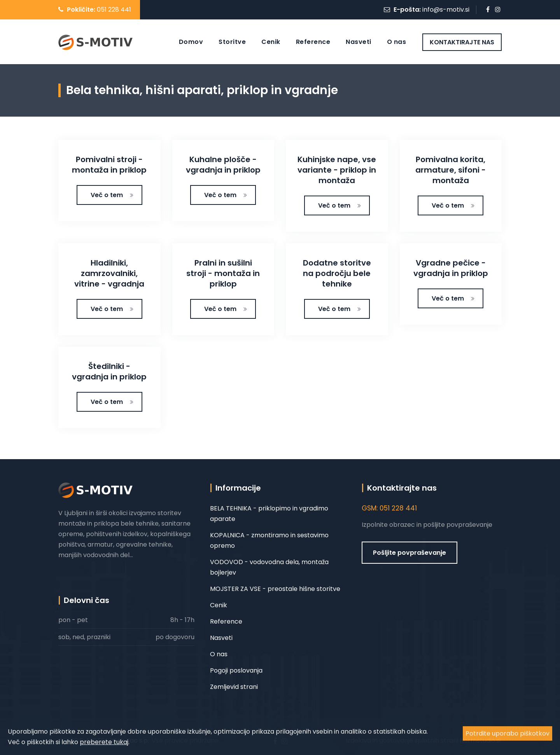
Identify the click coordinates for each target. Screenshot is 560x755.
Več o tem (112, 195)
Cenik (271, 42)
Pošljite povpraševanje (409, 553)
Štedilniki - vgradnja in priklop (109, 371)
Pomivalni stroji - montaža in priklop (109, 165)
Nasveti (359, 42)
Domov (191, 42)
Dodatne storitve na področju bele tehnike (337, 273)
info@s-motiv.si (446, 10)
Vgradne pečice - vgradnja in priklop (451, 268)
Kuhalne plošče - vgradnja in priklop (223, 165)
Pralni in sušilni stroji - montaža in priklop (223, 273)
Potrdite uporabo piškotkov (507, 733)
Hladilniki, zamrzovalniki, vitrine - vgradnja (109, 273)
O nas (397, 42)
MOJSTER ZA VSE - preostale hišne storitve (275, 589)
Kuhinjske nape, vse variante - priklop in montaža (337, 170)
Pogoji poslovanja (236, 670)
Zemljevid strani (234, 687)
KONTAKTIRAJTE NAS (462, 42)
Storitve (232, 42)
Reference (313, 42)
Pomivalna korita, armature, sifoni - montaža (451, 170)
